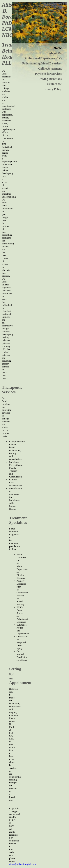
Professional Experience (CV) (43, 58)
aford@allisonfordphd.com (22, 864)
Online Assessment (50, 69)
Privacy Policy (53, 89)
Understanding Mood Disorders (42, 63)
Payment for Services (48, 74)
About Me (55, 53)
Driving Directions (50, 79)
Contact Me (54, 84)
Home (58, 48)
